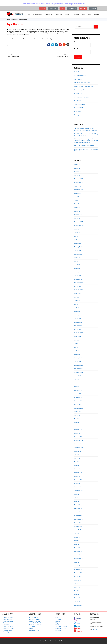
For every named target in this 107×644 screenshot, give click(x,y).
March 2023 (77, 268)
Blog (57, 623)
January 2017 (78, 512)
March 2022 (77, 311)
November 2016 (78, 519)
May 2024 (77, 236)
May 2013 (77, 591)
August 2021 (78, 336)
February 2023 (78, 272)
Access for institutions (35, 619)
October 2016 (78, 523)
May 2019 (77, 419)
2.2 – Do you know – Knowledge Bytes (84, 86)
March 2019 (77, 426)
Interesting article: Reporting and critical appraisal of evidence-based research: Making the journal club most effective (86, 141)
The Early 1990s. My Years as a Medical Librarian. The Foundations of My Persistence (86, 129)
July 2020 (77, 379)
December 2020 (79, 365)
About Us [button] (43, 8)
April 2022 (77, 308)
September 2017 (79, 490)
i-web (28, 14)
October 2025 (78, 186)
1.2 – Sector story (79, 79)
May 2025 (77, 204)
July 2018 (77, 455)
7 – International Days (80, 104)
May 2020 (77, 383)
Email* (82, 51)
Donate (57, 625)
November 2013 (78, 573)
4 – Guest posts (78, 93)
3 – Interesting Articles (80, 90)
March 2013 (77, 598)
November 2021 (78, 326)
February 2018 (78, 473)
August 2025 (78, 193)
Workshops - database (61, 626)
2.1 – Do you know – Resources (82, 83)
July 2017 (77, 498)
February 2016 (78, 551)
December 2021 (78, 322)
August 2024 (78, 229)
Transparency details (9, 628)
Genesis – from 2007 (9, 617)
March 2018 (77, 469)
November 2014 (79, 559)
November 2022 (79, 283)
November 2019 (78, 401)
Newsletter (58, 630)
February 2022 (78, 315)
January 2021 (78, 362)
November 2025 (79, 182)
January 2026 (78, 175)
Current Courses (34, 617)
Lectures (58, 621)
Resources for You (34, 630)
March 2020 (77, 387)
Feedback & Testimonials (36, 625)
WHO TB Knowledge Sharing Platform (84, 146)
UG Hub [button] (62, 8)
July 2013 (77, 584)
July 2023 (77, 261)
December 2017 (78, 480)
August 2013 (78, 580)
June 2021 (77, 344)
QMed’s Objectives (8, 619)
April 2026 (77, 165)
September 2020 (79, 372)
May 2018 (77, 462)
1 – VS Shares (78, 72)
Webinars (32, 628)
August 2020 (78, 376)
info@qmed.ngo (96, 629)
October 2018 (78, 444)
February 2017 (78, 508)
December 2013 (78, 569)
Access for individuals (35, 621)
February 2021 (78, 358)
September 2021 (79, 333)
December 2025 (79, 179)
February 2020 (78, 390)
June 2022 (77, 301)
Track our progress (8, 621)
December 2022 (78, 279)
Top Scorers (32, 626)
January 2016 (78, 555)
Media (83, 14)
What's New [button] (83, 8)
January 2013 (78, 602)
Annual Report (7, 632)
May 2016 (77, 541)
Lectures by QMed (49, 14)
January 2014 (78, 566)
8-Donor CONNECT (80, 108)
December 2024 (79, 222)
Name (82, 44)
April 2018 (77, 465)
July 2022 (77, 297)
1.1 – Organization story (80, 76)
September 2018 (79, 447)
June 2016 (77, 537)
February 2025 (78, 215)
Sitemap (58, 632)
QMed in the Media (8, 626)
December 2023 (78, 254)
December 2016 (78, 516)
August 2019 (78, 412)
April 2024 (77, 240)
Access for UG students (35, 623)
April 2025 (77, 208)
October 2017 (78, 487)
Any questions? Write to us (95, 631)
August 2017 (78, 494)
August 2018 (78, 451)
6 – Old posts (78, 101)
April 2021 (77, 351)
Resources (67, 14)
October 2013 (78, 576)
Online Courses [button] (53, 8)
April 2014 (77, 562)
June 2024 (77, 233)
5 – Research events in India (81, 97)
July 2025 (77, 197)
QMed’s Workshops (37, 14)
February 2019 (78, 430)
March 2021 (77, 354)
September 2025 (79, 190)
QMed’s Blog (59, 14)
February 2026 (78, 172)
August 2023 (78, 258)
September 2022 (79, 290)
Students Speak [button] (72, 8)
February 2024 (78, 247)
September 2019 (79, 408)
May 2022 (77, 304)
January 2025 (78, 218)
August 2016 (78, 530)
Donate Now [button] (93, 8)
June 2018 (77, 458)
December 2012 (78, 605)
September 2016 (79, 526)
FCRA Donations (7, 630)
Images (89, 14)
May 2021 (77, 347)
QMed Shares (78, 111)
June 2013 (77, 587)
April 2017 (77, 501)
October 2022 (78, 286)
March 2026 (77, 168)
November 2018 (78, 440)
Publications (76, 14)
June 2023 (77, 265)
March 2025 (77, 211)
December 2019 (78, 397)
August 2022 (78, 294)
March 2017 (77, 505)
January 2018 (78, 476)
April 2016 (77, 544)
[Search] (96, 27)
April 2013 (77, 594)
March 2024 (77, 243)
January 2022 (78, 319)
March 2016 (77, 548)
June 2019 (77, 415)
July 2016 (77, 533)
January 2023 (78, 276)
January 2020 (78, 394)
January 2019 (78, 433)
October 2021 (78, 329)
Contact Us (96, 14)
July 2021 (77, 340)
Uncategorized (78, 115)
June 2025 (77, 200)
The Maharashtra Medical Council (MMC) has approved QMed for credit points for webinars (53, 4)
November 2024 (79, 225)
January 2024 (78, 251)
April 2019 (77, 422)
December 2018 (78, 437)
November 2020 (79, 369)
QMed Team (6, 623)
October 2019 (78, 405)
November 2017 (78, 483)
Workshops (58, 619)
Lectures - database (61, 628)
